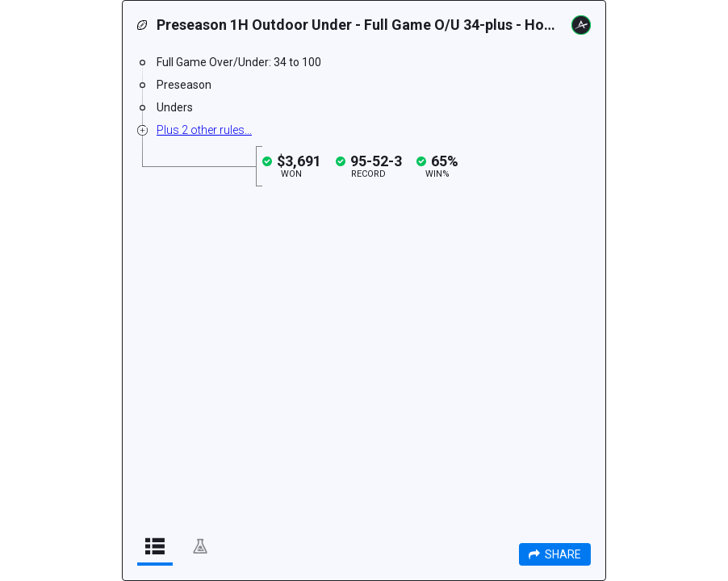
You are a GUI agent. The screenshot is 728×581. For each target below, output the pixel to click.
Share (555, 554)
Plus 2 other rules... (204, 130)
